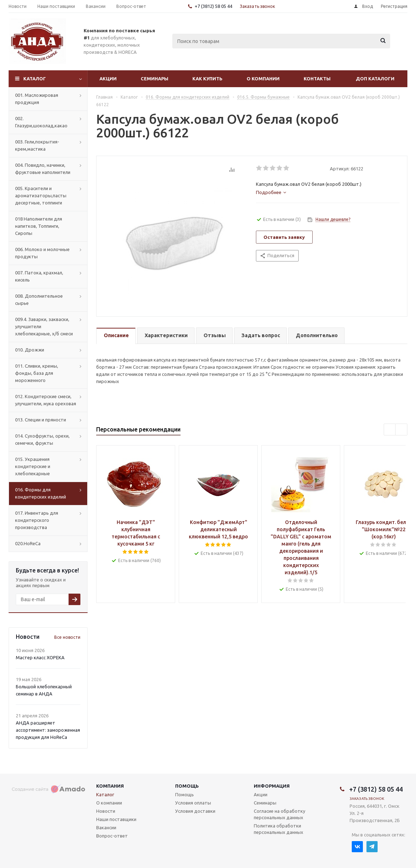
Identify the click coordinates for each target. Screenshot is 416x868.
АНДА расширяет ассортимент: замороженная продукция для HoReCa (48, 730)
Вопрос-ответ (112, 836)
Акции (108, 79)
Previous (390, 430)
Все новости (67, 637)
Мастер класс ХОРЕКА (40, 657)
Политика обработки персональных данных (279, 829)
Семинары (155, 79)
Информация (272, 786)
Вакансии (106, 827)
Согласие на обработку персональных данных (279, 814)
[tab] (271, 192)
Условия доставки (195, 811)
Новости (106, 811)
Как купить (207, 79)
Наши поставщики (116, 819)
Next (401, 430)
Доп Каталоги (375, 79)
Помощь (187, 786)
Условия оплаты (193, 803)
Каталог (35, 79)
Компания (110, 786)
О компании (263, 79)
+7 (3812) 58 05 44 (213, 6)
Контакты (317, 79)
